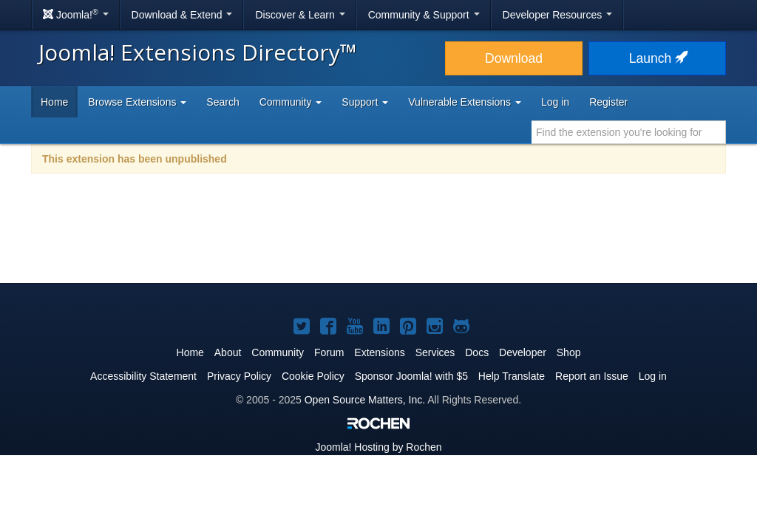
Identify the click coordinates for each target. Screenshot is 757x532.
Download (514, 58)
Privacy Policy (239, 376)
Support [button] (365, 102)
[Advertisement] (378, 238)
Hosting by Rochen (378, 447)
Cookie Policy (313, 376)
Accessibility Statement (143, 376)
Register (608, 102)
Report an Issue (592, 376)
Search (223, 102)
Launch (657, 58)
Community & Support (424, 15)
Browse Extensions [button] (137, 102)
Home (54, 102)
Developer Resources (558, 15)
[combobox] (629, 132)
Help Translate (512, 376)
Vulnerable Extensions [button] (465, 102)
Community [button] (291, 102)
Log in (555, 102)
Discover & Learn (300, 15)
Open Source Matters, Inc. (365, 400)
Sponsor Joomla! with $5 (411, 376)
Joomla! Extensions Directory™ (198, 52)
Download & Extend (182, 15)
